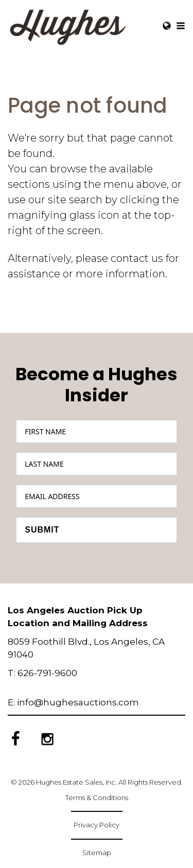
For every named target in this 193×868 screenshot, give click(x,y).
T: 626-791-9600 (42, 673)
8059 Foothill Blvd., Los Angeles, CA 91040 (86, 648)
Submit (42, 530)
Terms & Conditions (97, 798)
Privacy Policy (97, 825)
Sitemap (97, 853)
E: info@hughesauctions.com (73, 702)
